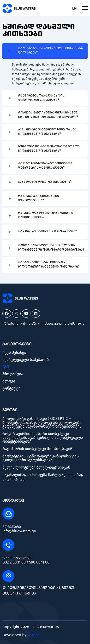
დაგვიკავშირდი (17, 558)
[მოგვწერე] (8, 514)
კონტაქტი (11, 388)
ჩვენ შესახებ (14, 352)
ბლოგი (9, 381)
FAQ (6, 367)
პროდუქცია (13, 374)
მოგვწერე (12, 527)
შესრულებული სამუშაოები (27, 360)
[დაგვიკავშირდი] (8, 545)
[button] (45, 51)
